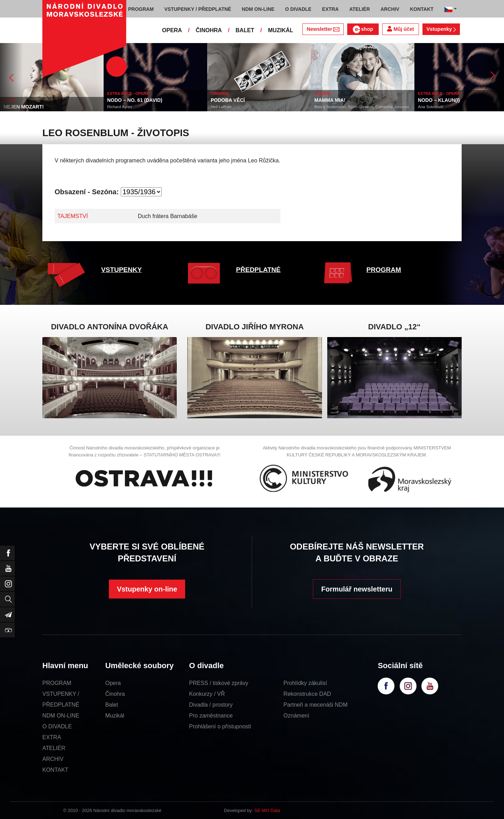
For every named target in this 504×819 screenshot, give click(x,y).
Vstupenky (441, 29)
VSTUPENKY (121, 270)
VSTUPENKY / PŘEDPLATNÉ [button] (198, 9)
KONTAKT (55, 770)
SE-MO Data (267, 810)
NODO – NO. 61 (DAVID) (135, 100)
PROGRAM (384, 270)
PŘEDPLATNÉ (258, 270)
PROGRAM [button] (141, 9)
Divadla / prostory (211, 705)
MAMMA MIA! (330, 100)
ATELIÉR (54, 748)
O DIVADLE (57, 726)
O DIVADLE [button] (298, 9)
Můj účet (400, 29)
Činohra (115, 694)
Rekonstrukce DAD (307, 694)
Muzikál (115, 716)
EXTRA (52, 737)
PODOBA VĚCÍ (228, 100)
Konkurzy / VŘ (207, 694)
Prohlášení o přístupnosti (220, 726)
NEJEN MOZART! (24, 107)
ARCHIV (53, 759)
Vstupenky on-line (147, 589)
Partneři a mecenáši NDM (316, 705)
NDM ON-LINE (61, 716)
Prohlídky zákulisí (305, 683)
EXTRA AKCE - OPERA (128, 93)
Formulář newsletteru (357, 589)
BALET (245, 30)
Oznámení (296, 716)
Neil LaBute (221, 107)
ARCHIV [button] (390, 9)
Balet (112, 705)
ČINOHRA (209, 30)
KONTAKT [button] (422, 9)
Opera (113, 683)
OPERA (172, 30)
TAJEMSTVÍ (73, 216)
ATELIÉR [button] (360, 9)
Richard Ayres (120, 107)
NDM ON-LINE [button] (258, 9)
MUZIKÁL (281, 30)
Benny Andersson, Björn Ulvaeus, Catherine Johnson (362, 107)
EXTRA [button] (330, 9)
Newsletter (323, 29)
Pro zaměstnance (211, 716)
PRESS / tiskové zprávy (219, 683)
